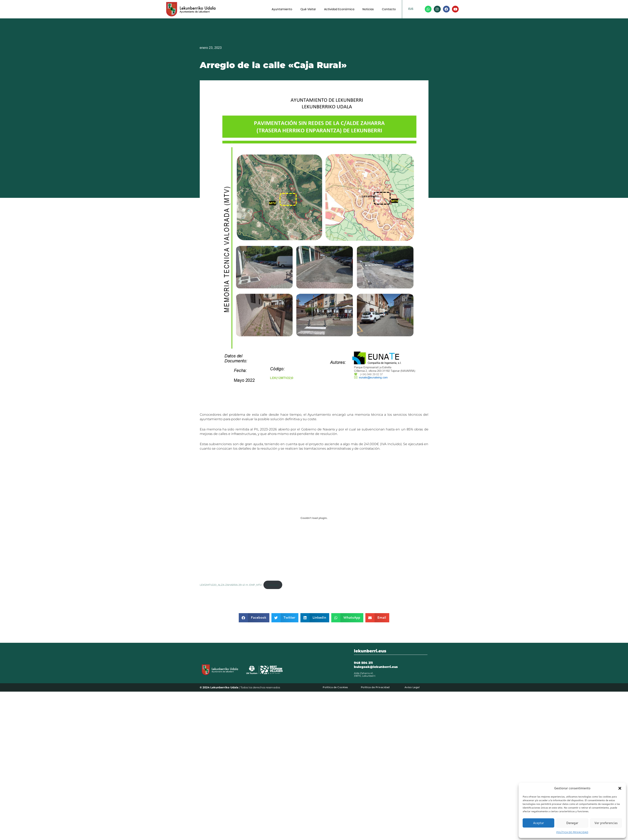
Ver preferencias (606, 823)
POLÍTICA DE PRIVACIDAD (572, 832)
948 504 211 (363, 663)
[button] (620, 788)
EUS (411, 9)
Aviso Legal (412, 688)
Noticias (368, 9)
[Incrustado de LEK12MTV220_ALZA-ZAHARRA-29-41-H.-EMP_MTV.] (314, 518)
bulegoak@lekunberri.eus (376, 667)
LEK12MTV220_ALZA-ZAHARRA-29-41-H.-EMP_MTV (233, 585)
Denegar (572, 823)
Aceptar (539, 823)
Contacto (389, 9)
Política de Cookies (335, 688)
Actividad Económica (339, 9)
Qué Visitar (308, 9)
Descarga (279, 585)
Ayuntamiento (282, 9)
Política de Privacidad (375, 688)
